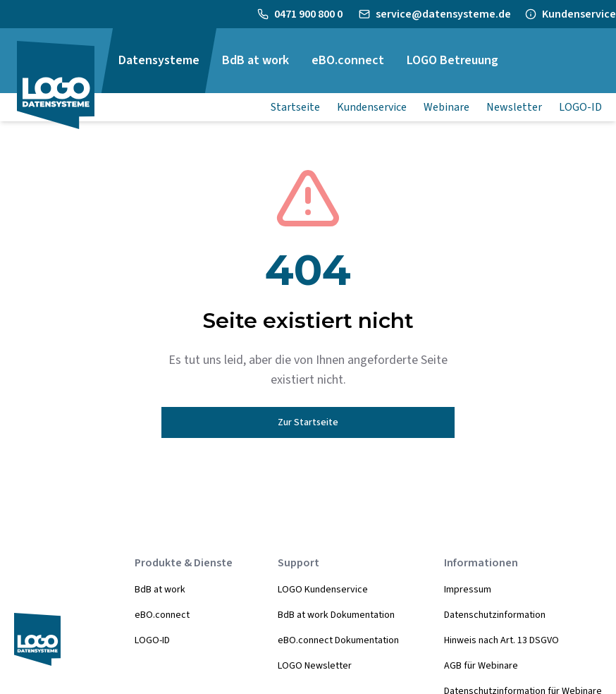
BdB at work (160, 590)
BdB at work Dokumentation (336, 615)
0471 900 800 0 (309, 14)
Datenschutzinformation (495, 615)
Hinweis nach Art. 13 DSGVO (501, 640)
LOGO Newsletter (315, 666)
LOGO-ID (152, 640)
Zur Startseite (308, 422)
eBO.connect (162, 615)
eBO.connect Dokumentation (338, 640)
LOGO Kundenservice (323, 590)
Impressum (468, 590)
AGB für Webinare (481, 666)
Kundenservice (579, 14)
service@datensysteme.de (443, 14)
